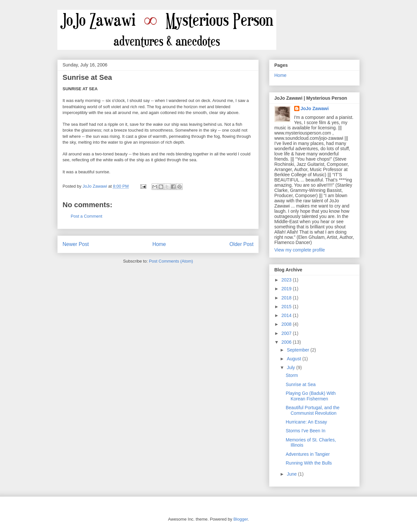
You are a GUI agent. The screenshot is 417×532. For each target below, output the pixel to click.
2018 (287, 298)
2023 (287, 280)
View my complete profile (300, 250)
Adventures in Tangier (308, 454)
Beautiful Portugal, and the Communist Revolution (313, 410)
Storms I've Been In (306, 431)
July (291, 367)
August (294, 359)
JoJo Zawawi (315, 108)
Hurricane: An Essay (306, 422)
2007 (287, 333)
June (292, 474)
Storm (292, 375)
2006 (287, 342)
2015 (287, 307)
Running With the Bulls (309, 463)
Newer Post (76, 244)
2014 (287, 315)
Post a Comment (86, 216)
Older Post (241, 244)
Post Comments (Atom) (171, 261)
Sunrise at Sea (301, 384)
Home (159, 244)
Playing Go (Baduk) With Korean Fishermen (311, 396)
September (298, 350)
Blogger (240, 519)
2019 (287, 289)
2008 (287, 324)
